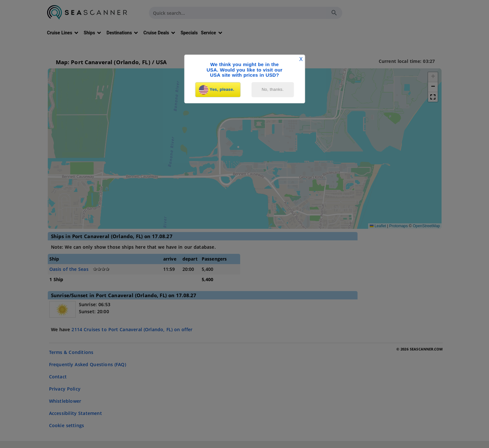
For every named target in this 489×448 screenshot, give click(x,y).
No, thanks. (273, 89)
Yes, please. (217, 90)
